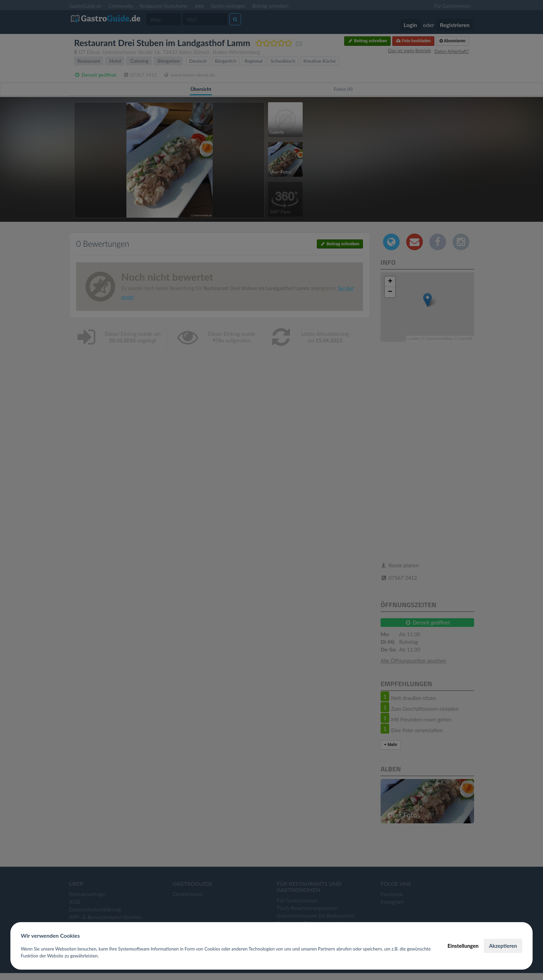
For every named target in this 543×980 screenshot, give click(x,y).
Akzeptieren (503, 946)
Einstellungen (463, 946)
